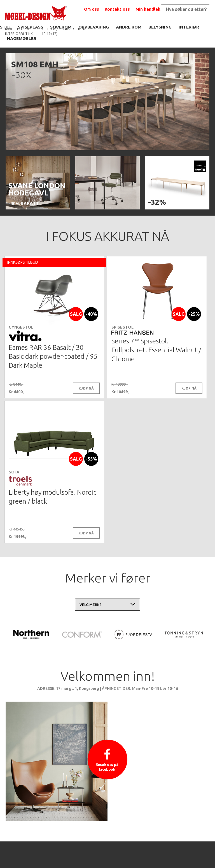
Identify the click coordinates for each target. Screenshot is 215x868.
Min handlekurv (151, 9)
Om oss (92, 9)
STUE (5, 27)
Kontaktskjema (177, 851)
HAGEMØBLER (22, 38)
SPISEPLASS (31, 27)
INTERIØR (189, 27)
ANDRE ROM (129, 27)
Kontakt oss (117, 9)
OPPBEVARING (94, 27)
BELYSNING (160, 27)
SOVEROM (61, 27)
